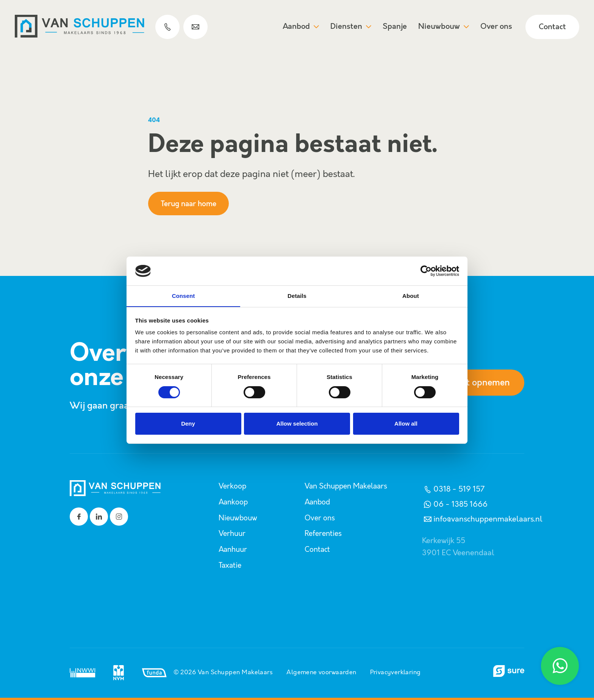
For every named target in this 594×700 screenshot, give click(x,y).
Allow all (406, 424)
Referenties (324, 533)
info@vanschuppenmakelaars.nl (482, 519)
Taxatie (231, 564)
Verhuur (233, 533)
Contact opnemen (472, 383)
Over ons (496, 27)
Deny (188, 424)
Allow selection (297, 424)
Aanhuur (234, 548)
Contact (552, 27)
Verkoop (233, 486)
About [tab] (411, 296)
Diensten (350, 27)
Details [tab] (297, 296)
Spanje (394, 27)
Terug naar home (191, 204)
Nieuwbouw (443, 27)
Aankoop (234, 502)
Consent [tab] (184, 296)
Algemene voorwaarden (321, 671)
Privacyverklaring (396, 671)
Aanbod (300, 27)
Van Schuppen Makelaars (349, 486)
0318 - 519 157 (453, 489)
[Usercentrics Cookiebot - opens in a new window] (426, 271)
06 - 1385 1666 (455, 504)
